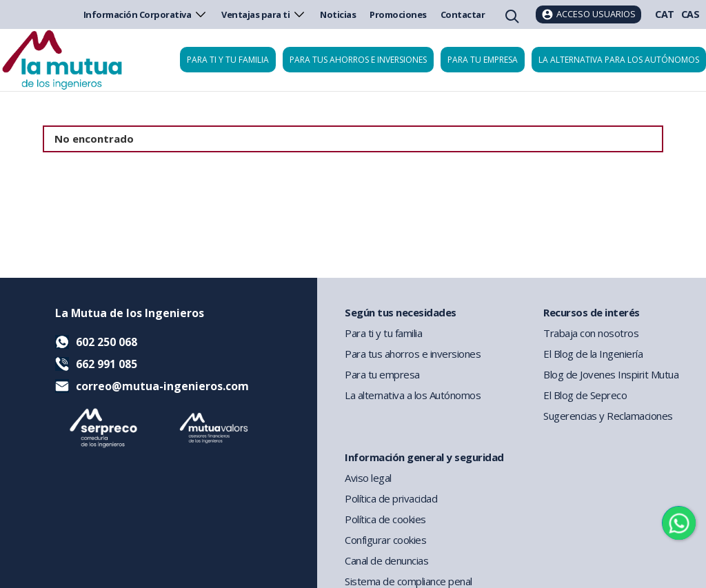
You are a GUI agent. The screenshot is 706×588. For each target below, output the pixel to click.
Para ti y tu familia (228, 60)
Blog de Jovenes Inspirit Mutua (611, 374)
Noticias (338, 14)
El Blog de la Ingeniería (593, 354)
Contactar (463, 14)
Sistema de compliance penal (409, 581)
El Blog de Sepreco (585, 395)
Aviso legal (368, 478)
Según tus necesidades (401, 312)
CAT (665, 14)
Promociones (398, 14)
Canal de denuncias (386, 560)
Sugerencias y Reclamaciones (608, 416)
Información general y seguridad (424, 457)
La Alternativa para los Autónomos (619, 60)
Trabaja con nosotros (591, 333)
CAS (690, 14)
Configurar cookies (385, 540)
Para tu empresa (483, 60)
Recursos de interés (592, 312)
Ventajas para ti (264, 14)
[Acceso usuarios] (588, 14)
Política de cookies (385, 519)
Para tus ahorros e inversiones (358, 60)
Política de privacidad (391, 498)
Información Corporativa (146, 14)
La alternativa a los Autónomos (413, 395)
